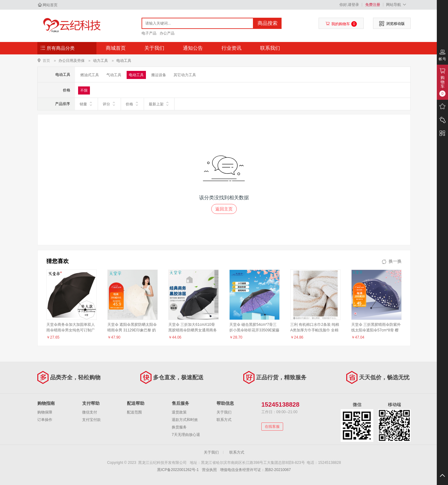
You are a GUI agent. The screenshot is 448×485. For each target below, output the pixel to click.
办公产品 (167, 33)
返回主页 (224, 209)
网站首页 (50, 5)
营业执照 (209, 470)
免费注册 (373, 5)
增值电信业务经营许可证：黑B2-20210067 (255, 470)
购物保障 (45, 412)
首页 (46, 60)
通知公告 (193, 48)
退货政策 (179, 412)
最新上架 (159, 104)
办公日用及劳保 (72, 61)
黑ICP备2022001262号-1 (178, 470)
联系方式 (224, 420)
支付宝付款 (91, 420)
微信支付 (90, 412)
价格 (132, 104)
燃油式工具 (90, 75)
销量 (86, 104)
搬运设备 (159, 75)
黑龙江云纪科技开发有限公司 (70, 25)
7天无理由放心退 (186, 435)
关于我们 (154, 48)
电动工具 (124, 61)
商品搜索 (268, 23)
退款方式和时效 (185, 420)
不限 (84, 90)
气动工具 (114, 75)
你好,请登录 (349, 5)
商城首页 (116, 48)
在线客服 (272, 427)
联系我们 (270, 48)
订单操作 (45, 420)
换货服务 (179, 427)
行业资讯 (231, 48)
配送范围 (134, 412)
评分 (109, 104)
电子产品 (149, 33)
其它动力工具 (185, 75)
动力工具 (100, 61)
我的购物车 (341, 24)
